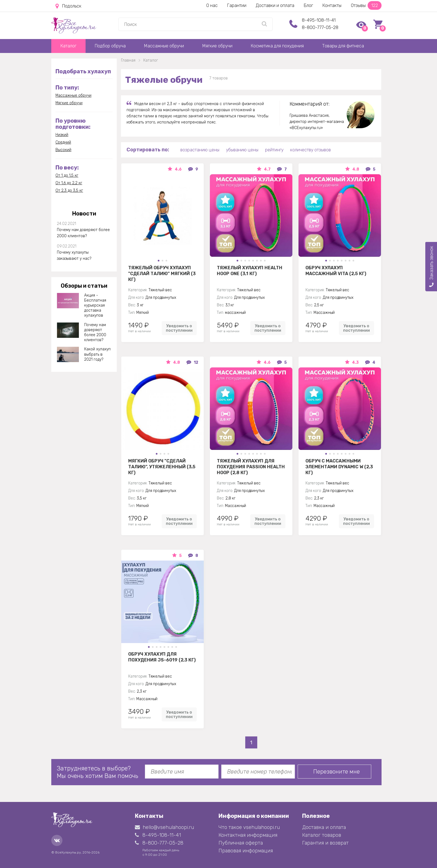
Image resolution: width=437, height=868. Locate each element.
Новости (84, 214)
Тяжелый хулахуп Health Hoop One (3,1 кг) (250, 271)
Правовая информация (246, 851)
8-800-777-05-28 (320, 27)
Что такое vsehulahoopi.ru (249, 827)
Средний (63, 142)
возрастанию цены (200, 150)
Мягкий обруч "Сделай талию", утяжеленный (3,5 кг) (162, 467)
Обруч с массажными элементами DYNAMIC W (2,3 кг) (339, 467)
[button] (159, 261)
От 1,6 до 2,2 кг (69, 183)
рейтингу (274, 150)
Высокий (63, 150)
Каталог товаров (322, 835)
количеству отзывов (310, 150)
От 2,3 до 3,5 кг (69, 191)
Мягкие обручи (217, 46)
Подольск (68, 6)
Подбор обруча (110, 46)
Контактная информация (248, 835)
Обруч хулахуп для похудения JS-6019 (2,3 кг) (162, 657)
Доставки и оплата (275, 5)
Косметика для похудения (277, 46)
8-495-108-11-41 (319, 20)
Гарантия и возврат (325, 843)
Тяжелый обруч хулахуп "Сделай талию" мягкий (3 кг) (162, 273)
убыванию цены (242, 150)
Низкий (62, 135)
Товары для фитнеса (343, 46)
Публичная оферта (241, 843)
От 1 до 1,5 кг (67, 175)
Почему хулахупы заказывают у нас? (74, 255)
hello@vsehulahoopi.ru (164, 827)
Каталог (68, 46)
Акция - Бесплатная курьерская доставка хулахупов (95, 306)
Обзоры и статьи (84, 286)
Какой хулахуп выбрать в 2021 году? (97, 354)
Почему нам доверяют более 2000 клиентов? (83, 233)
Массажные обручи (164, 46)
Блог (308, 5)
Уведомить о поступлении (179, 328)
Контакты (332, 5)
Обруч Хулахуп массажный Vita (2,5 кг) (336, 271)
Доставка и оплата (324, 827)
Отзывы (366, 5)
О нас (212, 5)
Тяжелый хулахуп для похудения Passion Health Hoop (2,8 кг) (251, 467)
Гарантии (237, 5)
